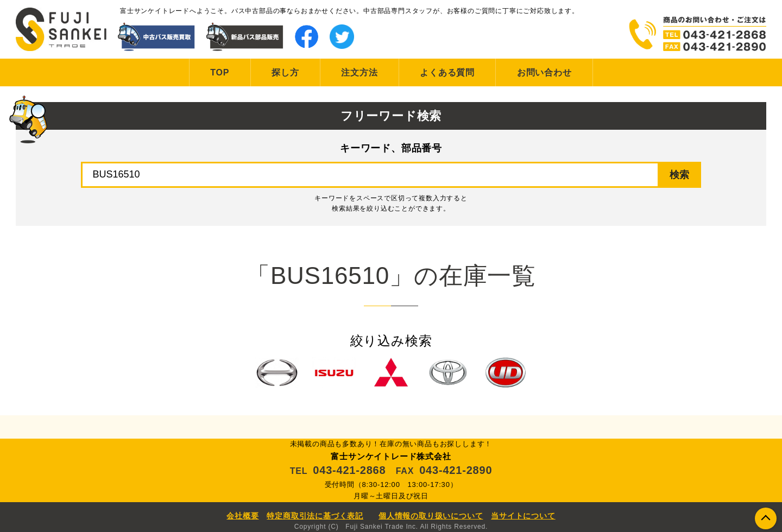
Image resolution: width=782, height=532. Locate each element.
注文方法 (359, 72)
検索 (679, 175)
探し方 (285, 72)
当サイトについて (523, 516)
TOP (220, 72)
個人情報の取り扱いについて (431, 516)
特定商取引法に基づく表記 (315, 516)
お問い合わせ (544, 72)
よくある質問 (447, 72)
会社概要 (242, 516)
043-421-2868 (349, 470)
